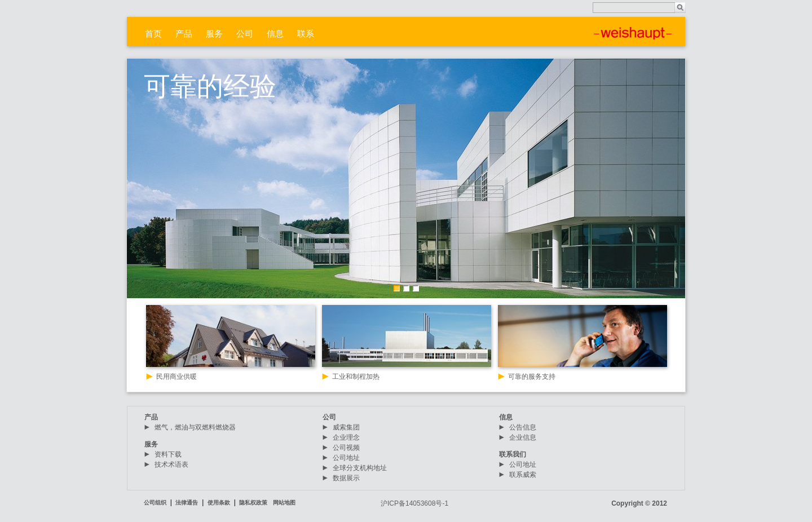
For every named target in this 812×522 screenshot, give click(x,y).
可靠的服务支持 (532, 377)
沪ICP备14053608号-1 (414, 503)
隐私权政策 (253, 503)
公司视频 (346, 448)
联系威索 (523, 475)
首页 (153, 34)
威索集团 (346, 427)
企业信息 (523, 437)
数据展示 (346, 478)
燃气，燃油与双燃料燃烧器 (195, 427)
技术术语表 (171, 465)
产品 (184, 34)
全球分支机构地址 (360, 468)
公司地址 (346, 458)
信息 (275, 34)
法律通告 (187, 503)
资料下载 (168, 454)
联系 (306, 34)
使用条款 (219, 503)
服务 (214, 34)
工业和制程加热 (356, 377)
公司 (245, 34)
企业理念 (346, 437)
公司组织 (155, 503)
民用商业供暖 (176, 377)
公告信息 (523, 427)
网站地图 (284, 503)
